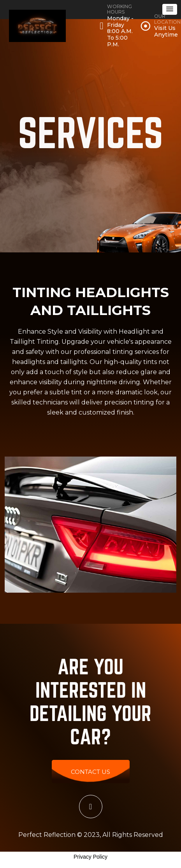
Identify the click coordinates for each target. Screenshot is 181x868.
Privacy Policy (90, 857)
